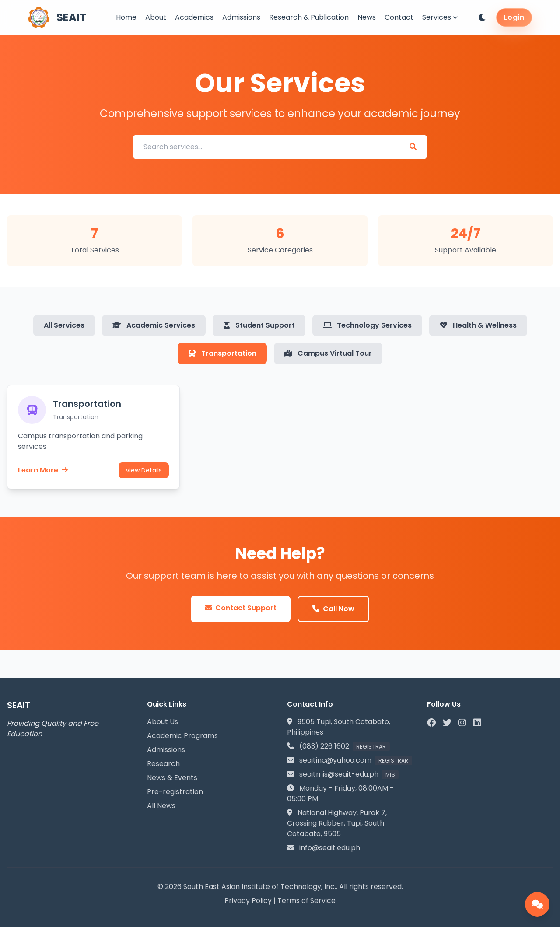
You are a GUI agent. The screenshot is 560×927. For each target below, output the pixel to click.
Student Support (259, 325)
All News (161, 806)
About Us (163, 722)
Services (440, 17)
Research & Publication (309, 17)
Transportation (222, 353)
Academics (194, 17)
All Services (64, 325)
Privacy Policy (248, 901)
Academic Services (154, 325)
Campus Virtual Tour (328, 353)
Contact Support (241, 608)
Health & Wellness (478, 325)
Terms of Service (306, 901)
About (156, 17)
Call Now (333, 609)
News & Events (172, 778)
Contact (399, 17)
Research (163, 764)
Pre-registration (175, 792)
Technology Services (367, 325)
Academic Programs (182, 736)
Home (126, 17)
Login (514, 17)
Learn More (43, 470)
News (367, 17)
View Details (144, 470)
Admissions (241, 17)
